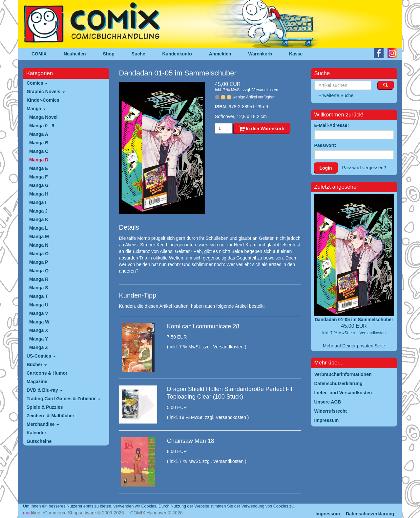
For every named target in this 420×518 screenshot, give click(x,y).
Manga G (39, 185)
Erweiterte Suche (336, 95)
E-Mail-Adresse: (332, 125)
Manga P (39, 262)
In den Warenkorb (262, 129)
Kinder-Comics (43, 100)
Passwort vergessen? (364, 168)
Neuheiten (75, 54)
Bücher (37, 364)
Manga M (39, 237)
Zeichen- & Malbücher (50, 416)
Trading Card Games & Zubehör (63, 399)
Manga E (39, 168)
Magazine (37, 382)
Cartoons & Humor (47, 373)
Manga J (38, 211)
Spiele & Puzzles (45, 407)
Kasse (296, 54)
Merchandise (43, 424)
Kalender (36, 433)
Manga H (39, 194)
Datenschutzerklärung (370, 514)
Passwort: (325, 145)
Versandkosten (265, 90)
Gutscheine (39, 441)
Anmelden (220, 54)
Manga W (39, 322)
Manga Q (39, 271)
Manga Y (39, 339)
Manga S (39, 288)
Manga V (39, 313)
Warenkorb (260, 54)
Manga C (39, 151)
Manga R (39, 279)
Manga (36, 109)
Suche (138, 54)
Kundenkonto (177, 54)
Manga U (39, 305)
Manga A (39, 134)
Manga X (39, 330)
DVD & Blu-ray (45, 390)
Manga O (39, 254)
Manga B (39, 143)
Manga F (39, 177)
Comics (37, 83)
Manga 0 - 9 (42, 126)
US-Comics (41, 356)
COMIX (39, 54)
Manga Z (39, 347)
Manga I (38, 202)
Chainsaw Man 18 (191, 441)
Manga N (39, 245)
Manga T (39, 296)
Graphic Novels (46, 92)
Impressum (328, 514)
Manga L (39, 228)
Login (326, 168)
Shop (109, 54)
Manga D (39, 160)
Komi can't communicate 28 (203, 326)
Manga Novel (43, 117)
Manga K (39, 219)
